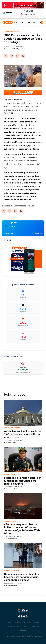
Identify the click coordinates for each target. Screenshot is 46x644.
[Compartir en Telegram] (23, 56)
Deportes (11, 626)
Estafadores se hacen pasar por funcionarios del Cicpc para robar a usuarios (22, 481)
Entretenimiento (23, 626)
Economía (35, 626)
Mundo (37, 623)
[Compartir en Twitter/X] (6, 56)
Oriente (20, 22)
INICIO (9, 22)
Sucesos (32, 22)
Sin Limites (37, 636)
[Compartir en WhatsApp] (17, 56)
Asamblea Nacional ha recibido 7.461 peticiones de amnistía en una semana (22, 434)
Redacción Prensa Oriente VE (14, 46)
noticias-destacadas (12, 428)
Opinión (23, 630)
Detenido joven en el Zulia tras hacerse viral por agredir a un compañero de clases (22, 577)
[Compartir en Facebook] (12, 56)
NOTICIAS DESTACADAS (11, 32)
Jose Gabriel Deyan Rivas (13, 440)
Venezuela (28, 623)
